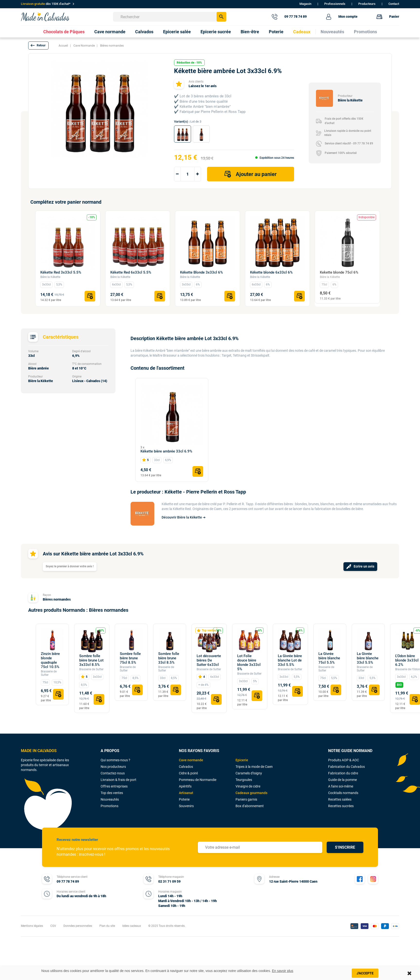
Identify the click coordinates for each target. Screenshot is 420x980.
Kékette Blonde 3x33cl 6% (201, 272)
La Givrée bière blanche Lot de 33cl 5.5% (290, 660)
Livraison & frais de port (118, 780)
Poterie (184, 799)
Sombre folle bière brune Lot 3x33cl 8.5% (91, 660)
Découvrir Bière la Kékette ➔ (184, 517)
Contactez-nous (113, 773)
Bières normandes (57, 599)
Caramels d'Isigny (249, 773)
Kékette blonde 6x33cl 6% (271, 272)
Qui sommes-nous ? (115, 760)
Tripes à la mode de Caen (254, 767)
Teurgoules (244, 780)
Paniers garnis (246, 799)
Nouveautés (110, 799)
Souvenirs (186, 806)
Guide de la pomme (342, 780)
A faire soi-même (341, 786)
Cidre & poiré (188, 773)
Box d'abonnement (250, 806)
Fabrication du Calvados (346, 767)
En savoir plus (283, 971)
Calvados (186, 767)
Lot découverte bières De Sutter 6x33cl (209, 660)
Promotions (109, 806)
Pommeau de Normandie (198, 780)
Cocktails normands (343, 793)
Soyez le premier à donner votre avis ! (70, 566)
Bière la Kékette (50, 277)
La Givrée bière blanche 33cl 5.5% (368, 658)
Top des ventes (112, 793)
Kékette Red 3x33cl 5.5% (61, 272)
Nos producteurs (113, 767)
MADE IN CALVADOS (39, 751)
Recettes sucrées (341, 806)
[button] (38, 46)
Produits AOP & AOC (344, 760)
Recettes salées (340, 799)
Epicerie (242, 760)
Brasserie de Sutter (49, 673)
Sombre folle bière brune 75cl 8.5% (130, 658)
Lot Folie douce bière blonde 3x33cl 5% (249, 662)
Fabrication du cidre (343, 773)
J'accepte (365, 973)
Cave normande (191, 760)
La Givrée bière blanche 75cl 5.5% (329, 658)
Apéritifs (185, 786)
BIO (399, 685)
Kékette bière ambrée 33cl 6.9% (166, 451)
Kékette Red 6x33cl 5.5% (131, 272)
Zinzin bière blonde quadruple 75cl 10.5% (50, 660)
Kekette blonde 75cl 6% (339, 272)
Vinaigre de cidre (248, 786)
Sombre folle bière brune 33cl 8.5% (169, 658)
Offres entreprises (114, 786)
